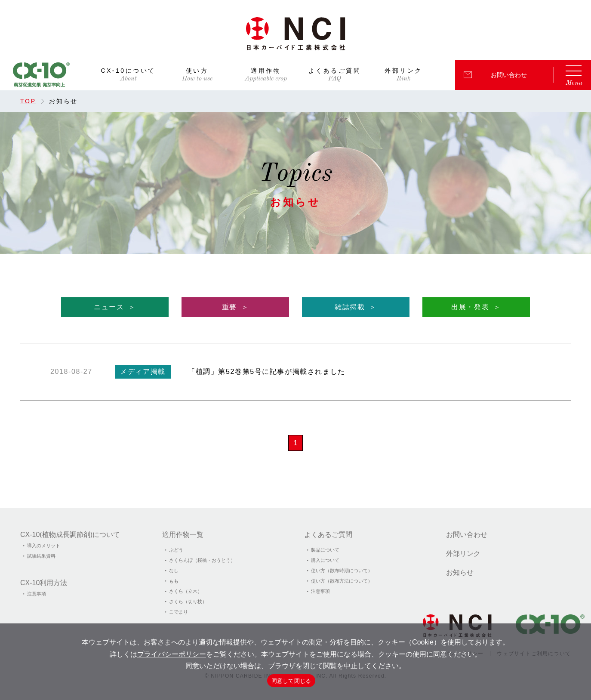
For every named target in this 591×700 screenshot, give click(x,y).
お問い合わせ (509, 75)
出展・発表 (470, 307)
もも (174, 581)
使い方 (197, 71)
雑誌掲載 (350, 307)
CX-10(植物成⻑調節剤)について (70, 535)
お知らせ (460, 572)
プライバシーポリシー (172, 654)
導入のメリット (44, 546)
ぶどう (176, 550)
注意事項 (37, 594)
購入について (325, 560)
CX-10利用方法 (44, 583)
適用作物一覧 (183, 535)
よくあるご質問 (335, 71)
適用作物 (266, 71)
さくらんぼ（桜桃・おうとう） (202, 560)
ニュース (109, 307)
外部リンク (403, 71)
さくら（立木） (186, 591)
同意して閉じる (291, 681)
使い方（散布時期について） (342, 570)
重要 (229, 307)
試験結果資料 (41, 556)
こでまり (179, 612)
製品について (325, 550)
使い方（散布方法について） (342, 581)
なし (174, 570)
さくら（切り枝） (188, 601)
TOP (28, 101)
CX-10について (128, 71)
